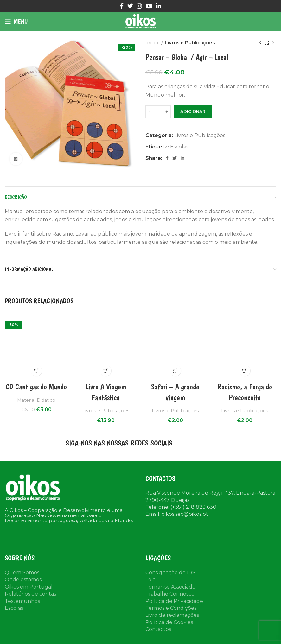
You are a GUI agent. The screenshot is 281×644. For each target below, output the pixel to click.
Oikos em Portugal (29, 587)
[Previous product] (260, 43)
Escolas (179, 147)
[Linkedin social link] (158, 6)
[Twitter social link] (130, 6)
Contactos (158, 629)
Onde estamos (23, 580)
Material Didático (36, 400)
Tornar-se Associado (170, 587)
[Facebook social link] (122, 6)
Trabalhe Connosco (170, 594)
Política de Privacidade (174, 601)
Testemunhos (22, 601)
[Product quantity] (158, 112)
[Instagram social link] (139, 6)
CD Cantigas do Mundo (36, 387)
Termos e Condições (171, 608)
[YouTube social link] (149, 6)
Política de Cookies (169, 622)
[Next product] (273, 43)
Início (153, 43)
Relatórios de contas (30, 594)
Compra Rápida (36, 371)
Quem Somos (22, 573)
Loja (150, 580)
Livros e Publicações (190, 43)
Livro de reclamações (172, 615)
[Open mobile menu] (16, 22)
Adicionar (193, 111)
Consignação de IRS (170, 573)
